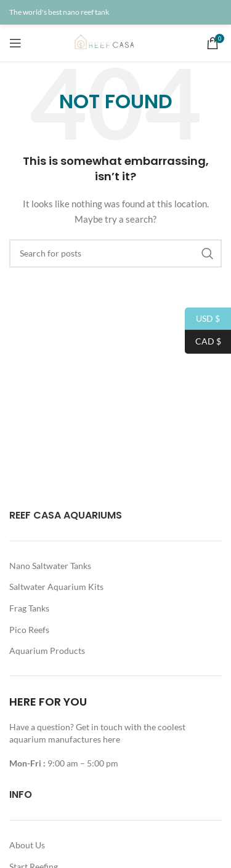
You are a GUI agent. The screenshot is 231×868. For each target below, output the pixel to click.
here (112, 739)
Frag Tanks (29, 608)
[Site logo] (116, 42)
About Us (27, 845)
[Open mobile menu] (15, 43)
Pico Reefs (29, 630)
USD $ (202, 319)
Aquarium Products (47, 651)
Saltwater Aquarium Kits (56, 587)
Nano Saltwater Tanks (50, 566)
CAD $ (203, 342)
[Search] (115, 253)
